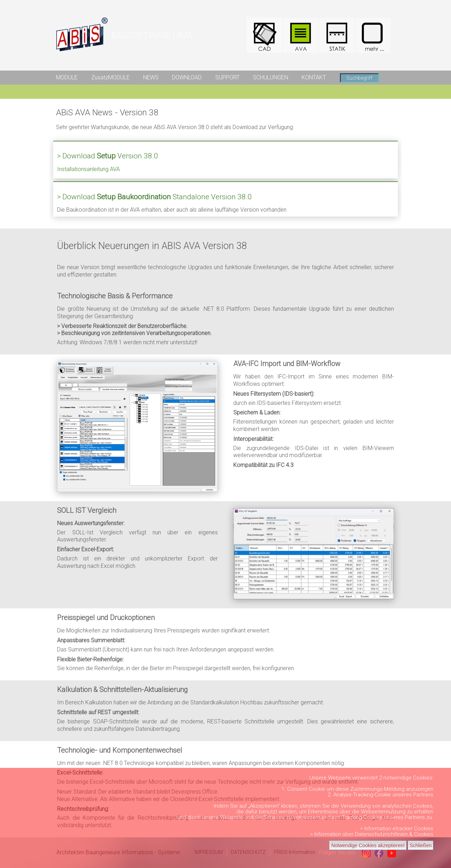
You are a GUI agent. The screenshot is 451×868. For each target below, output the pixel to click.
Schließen (421, 845)
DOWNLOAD (187, 77)
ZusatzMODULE (110, 77)
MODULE (67, 77)
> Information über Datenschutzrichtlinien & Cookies (372, 834)
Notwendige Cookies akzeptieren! (368, 845)
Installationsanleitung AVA (88, 169)
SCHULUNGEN (271, 77)
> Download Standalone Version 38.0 (155, 197)
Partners (423, 795)
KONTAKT (314, 77)
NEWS (151, 77)
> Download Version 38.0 (108, 156)
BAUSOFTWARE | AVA (152, 35)
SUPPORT (227, 77)
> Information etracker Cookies (397, 828)
